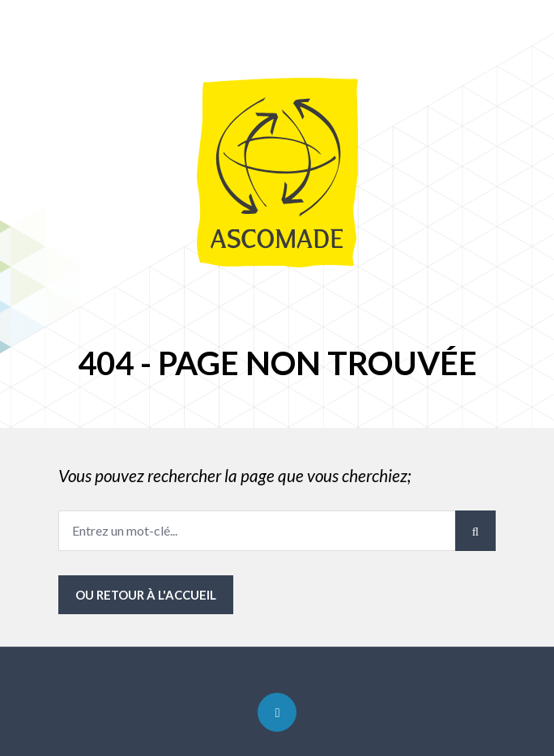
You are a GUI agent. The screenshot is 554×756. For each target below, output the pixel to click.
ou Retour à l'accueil (146, 595)
